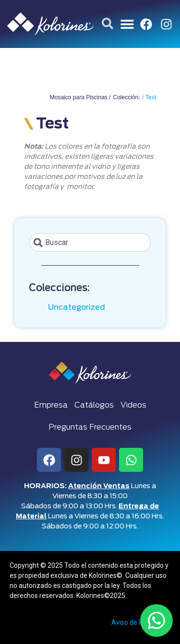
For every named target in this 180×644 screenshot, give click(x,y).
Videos (133, 405)
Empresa (51, 405)
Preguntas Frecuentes (90, 427)
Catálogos (94, 405)
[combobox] (90, 242)
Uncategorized (77, 307)
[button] (127, 24)
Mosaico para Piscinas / (80, 97)
